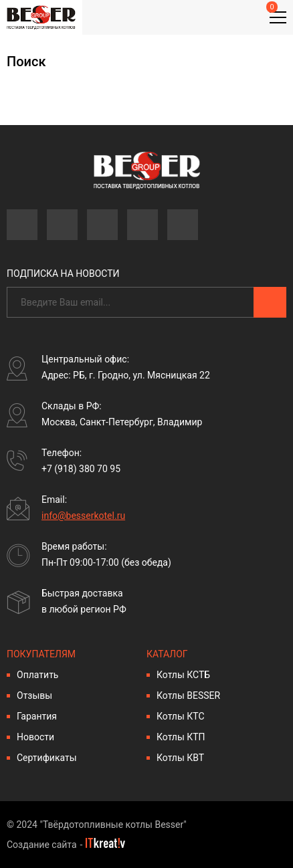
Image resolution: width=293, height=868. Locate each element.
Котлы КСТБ (183, 675)
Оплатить (37, 675)
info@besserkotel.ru (83, 516)
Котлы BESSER (188, 695)
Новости (35, 737)
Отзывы (34, 695)
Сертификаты (47, 758)
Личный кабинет (207, 18)
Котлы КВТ (180, 758)
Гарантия (37, 716)
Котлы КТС (181, 716)
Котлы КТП (181, 737)
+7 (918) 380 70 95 (81, 469)
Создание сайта (42, 845)
